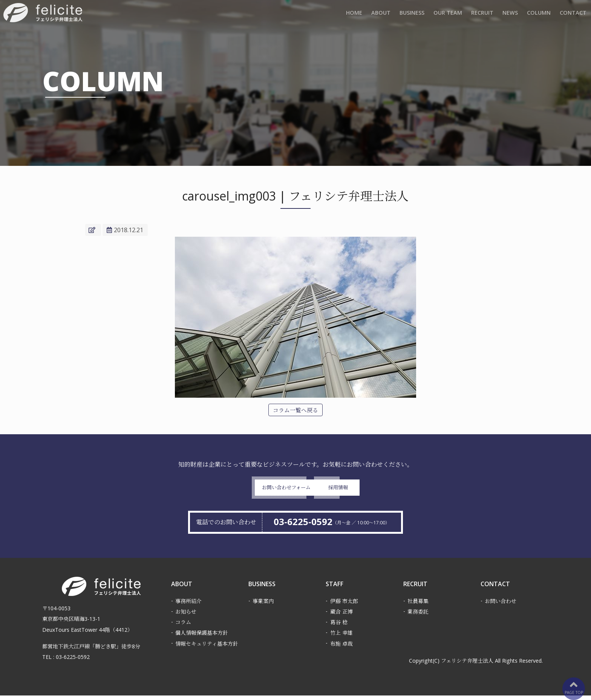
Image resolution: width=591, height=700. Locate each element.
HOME (354, 13)
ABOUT (381, 13)
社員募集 (418, 606)
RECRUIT (482, 13)
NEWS (510, 13)
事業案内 (263, 606)
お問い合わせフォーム (240, 490)
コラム (183, 627)
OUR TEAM (448, 13)
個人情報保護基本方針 (202, 637)
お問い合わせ (501, 606)
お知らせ (186, 616)
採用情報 (351, 490)
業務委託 (418, 616)
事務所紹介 (188, 606)
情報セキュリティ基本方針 (207, 648)
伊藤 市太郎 (344, 606)
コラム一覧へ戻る (295, 411)
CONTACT (573, 13)
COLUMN (539, 13)
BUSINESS (412, 13)
